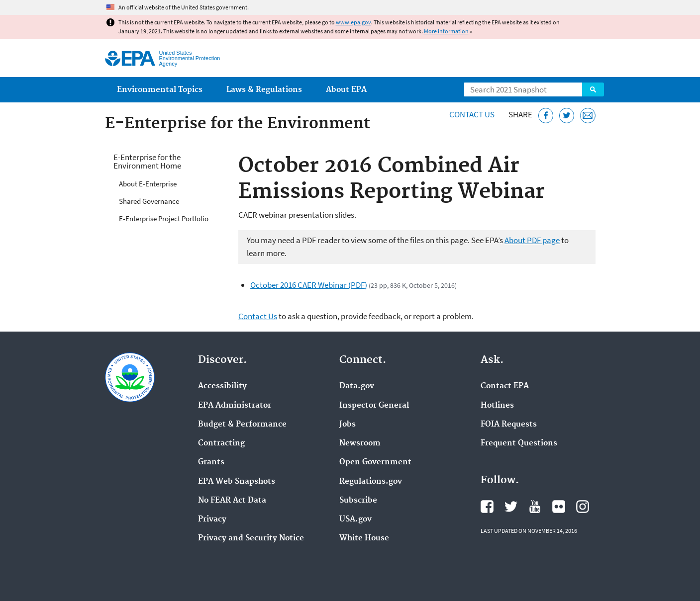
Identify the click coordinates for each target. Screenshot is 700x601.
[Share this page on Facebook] (546, 116)
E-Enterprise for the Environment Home (147, 161)
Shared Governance (149, 201)
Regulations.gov (371, 482)
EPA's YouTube (535, 507)
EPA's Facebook (487, 507)
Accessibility (222, 386)
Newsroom (360, 443)
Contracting (221, 443)
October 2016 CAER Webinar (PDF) (309, 285)
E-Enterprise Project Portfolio (164, 218)
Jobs (348, 425)
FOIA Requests (509, 425)
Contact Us (472, 114)
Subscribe (358, 501)
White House (364, 538)
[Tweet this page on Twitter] (567, 116)
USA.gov (355, 519)
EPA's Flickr (559, 507)
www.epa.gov (353, 22)
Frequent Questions (519, 443)
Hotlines (497, 406)
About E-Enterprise (148, 184)
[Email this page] (588, 116)
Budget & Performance (242, 425)
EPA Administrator (235, 406)
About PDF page (532, 240)
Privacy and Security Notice (251, 538)
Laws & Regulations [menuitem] (264, 90)
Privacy (212, 519)
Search (593, 89)
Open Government (375, 462)
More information (446, 31)
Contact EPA (505, 386)
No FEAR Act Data (232, 501)
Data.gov (357, 386)
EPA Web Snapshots (237, 482)
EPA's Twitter (511, 507)
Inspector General (374, 406)
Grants (211, 462)
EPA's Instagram (583, 507)
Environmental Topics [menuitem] (160, 90)
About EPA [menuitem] (346, 90)
